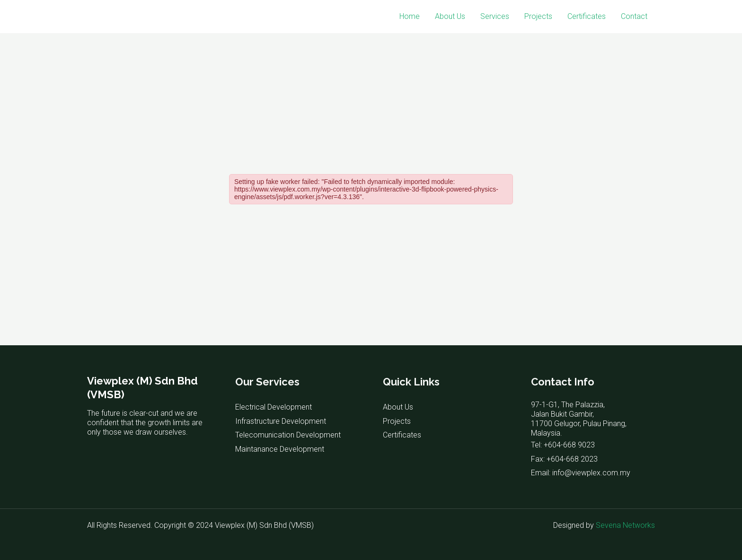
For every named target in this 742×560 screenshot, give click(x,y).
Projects (538, 16)
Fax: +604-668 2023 (564, 459)
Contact (634, 16)
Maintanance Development (280, 449)
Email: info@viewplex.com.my (581, 473)
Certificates (587, 16)
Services (495, 16)
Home (410, 16)
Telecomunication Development (288, 435)
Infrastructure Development (281, 421)
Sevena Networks (625, 525)
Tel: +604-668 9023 (563, 445)
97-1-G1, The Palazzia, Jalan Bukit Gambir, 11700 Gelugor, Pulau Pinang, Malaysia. (579, 419)
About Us (450, 16)
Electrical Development (274, 407)
